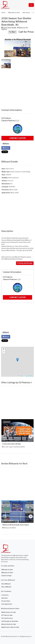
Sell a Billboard (6, 584)
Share (6, 144)
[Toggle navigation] (31, 5)
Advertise (5, 598)
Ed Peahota (6, 118)
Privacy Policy (6, 601)
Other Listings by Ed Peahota (16, 383)
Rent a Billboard (6, 587)
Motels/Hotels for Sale (9, 624)
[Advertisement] (17, 87)
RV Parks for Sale (7, 615)
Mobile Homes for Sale (9, 612)
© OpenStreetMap (29, 376)
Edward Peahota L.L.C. (10, 121)
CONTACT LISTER (18, 138)
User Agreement (7, 604)
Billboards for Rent (7, 573)
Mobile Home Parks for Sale (10, 627)
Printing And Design (25, 263)
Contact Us (5, 595)
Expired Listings (6, 576)
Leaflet (21, 376)
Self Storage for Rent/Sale (10, 621)
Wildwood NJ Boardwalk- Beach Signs (16, 525)
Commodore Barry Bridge (12, 444)
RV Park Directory (7, 618)
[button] (17, 48)
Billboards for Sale (7, 570)
